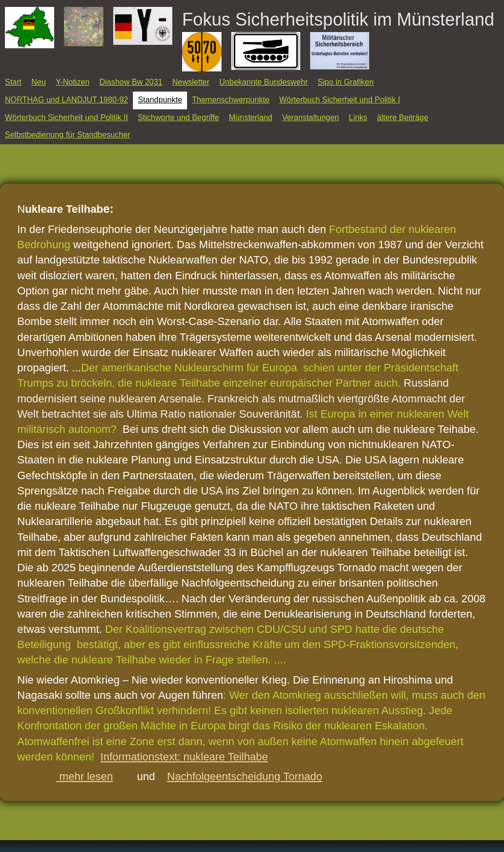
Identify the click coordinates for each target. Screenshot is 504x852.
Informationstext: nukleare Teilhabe (184, 757)
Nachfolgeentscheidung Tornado (245, 776)
